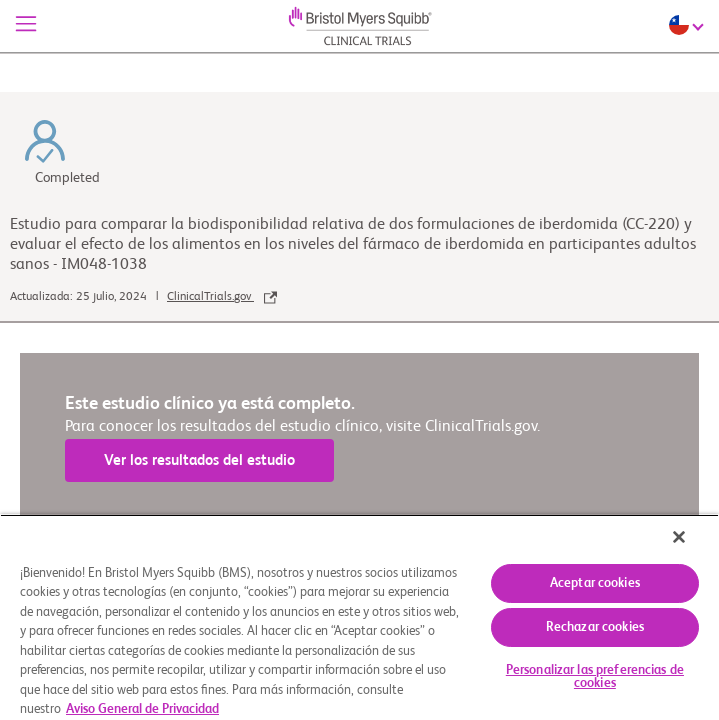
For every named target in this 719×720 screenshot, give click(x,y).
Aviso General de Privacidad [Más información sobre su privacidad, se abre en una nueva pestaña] (142, 709)
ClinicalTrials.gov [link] (222, 297)
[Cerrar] (693, 550)
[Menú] (26, 26)
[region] (359, 623)
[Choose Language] (689, 25)
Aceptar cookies (595, 583)
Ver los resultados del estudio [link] (199, 460)
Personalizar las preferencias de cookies (595, 677)
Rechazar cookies (595, 627)
